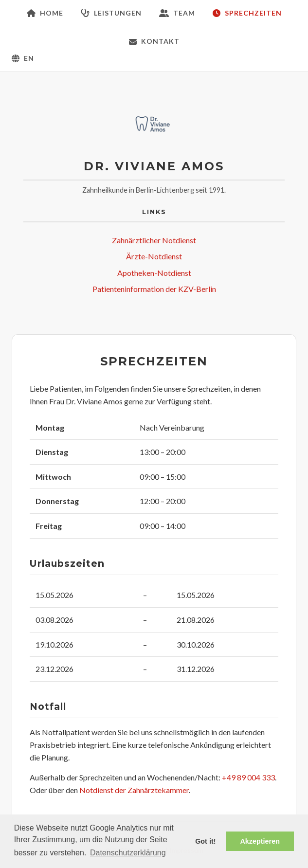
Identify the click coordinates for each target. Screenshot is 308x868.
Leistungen (111, 13)
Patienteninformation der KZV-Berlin (154, 289)
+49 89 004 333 (248, 777)
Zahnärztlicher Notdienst (154, 240)
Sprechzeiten (247, 13)
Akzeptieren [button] (260, 841)
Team (177, 13)
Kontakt (154, 41)
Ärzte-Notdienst (154, 256)
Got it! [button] (205, 841)
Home (45, 13)
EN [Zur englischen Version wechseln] (23, 58)
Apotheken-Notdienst (154, 273)
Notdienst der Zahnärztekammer (134, 790)
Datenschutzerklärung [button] (128, 853)
